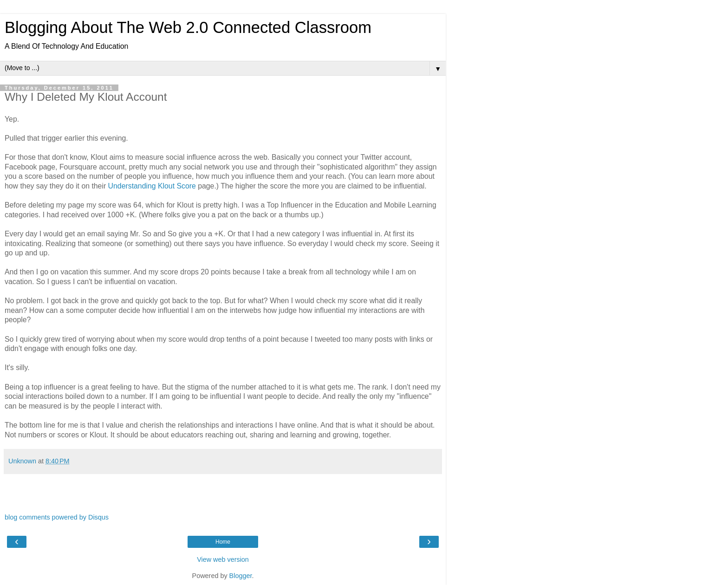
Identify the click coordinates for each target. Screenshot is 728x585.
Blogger (241, 576)
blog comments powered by (57, 517)
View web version (223, 559)
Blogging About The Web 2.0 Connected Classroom (188, 27)
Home (223, 542)
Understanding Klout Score (152, 186)
